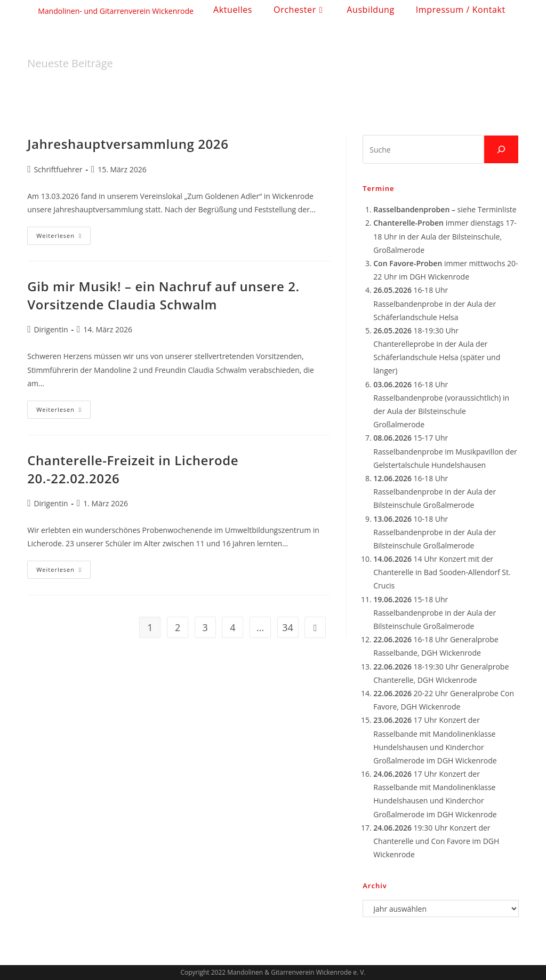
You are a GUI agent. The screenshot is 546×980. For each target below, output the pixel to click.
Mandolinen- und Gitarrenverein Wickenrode (116, 11)
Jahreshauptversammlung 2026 (128, 144)
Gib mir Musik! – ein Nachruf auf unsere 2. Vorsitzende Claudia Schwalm (163, 295)
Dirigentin (51, 329)
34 (288, 627)
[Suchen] (501, 149)
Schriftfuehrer (58, 169)
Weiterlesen (63, 238)
